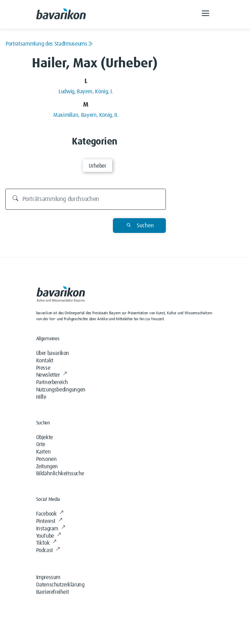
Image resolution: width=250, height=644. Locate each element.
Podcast (48, 550)
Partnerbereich (52, 382)
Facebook (50, 514)
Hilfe (41, 397)
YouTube (49, 536)
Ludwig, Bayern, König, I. (86, 92)
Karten (43, 452)
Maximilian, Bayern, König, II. (86, 115)
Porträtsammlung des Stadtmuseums (49, 44)
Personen (46, 459)
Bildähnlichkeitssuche (60, 474)
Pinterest (49, 521)
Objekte (45, 437)
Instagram (51, 529)
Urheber (97, 166)
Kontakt (45, 361)
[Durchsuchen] (86, 199)
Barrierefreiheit (53, 592)
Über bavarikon (53, 353)
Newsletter (52, 375)
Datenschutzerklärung (60, 585)
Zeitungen (47, 467)
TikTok (46, 543)
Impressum (48, 577)
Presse (43, 368)
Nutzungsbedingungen (61, 390)
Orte (41, 444)
